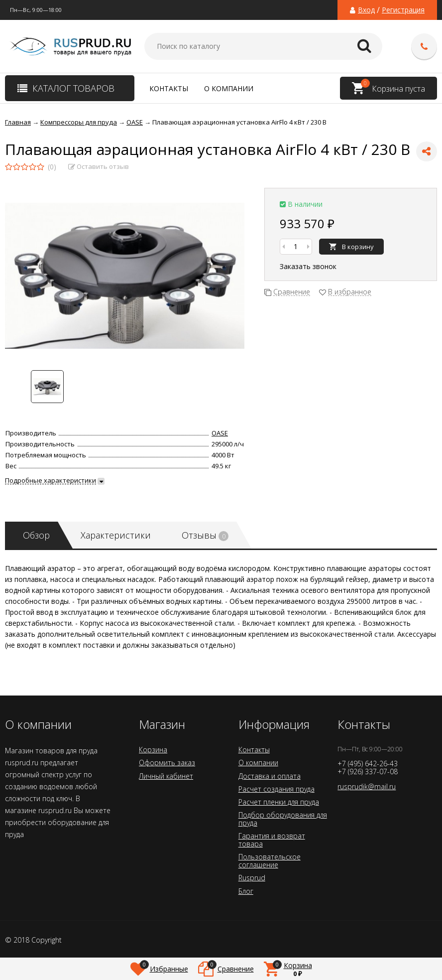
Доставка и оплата (270, 776)
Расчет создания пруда (276, 789)
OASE (220, 433)
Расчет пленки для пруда (279, 802)
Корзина (153, 750)
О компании (229, 88)
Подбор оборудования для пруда (283, 819)
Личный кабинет (166, 776)
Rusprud (252, 878)
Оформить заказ (167, 763)
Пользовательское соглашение (270, 861)
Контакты (169, 88)
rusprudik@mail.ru (367, 786)
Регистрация (403, 10)
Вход (366, 10)
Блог (246, 891)
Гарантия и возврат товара (272, 840)
